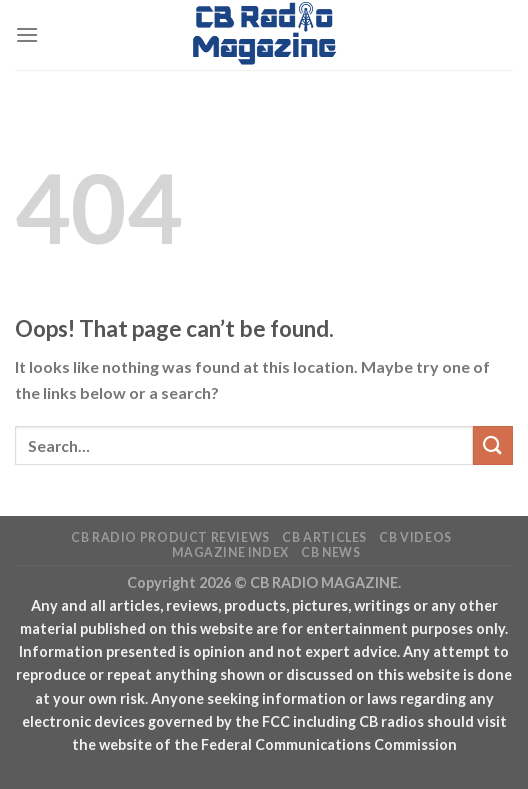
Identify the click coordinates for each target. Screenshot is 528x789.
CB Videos (415, 537)
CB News (330, 552)
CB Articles (324, 537)
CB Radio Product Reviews (170, 537)
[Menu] (27, 34)
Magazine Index (230, 552)
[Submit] (493, 445)
